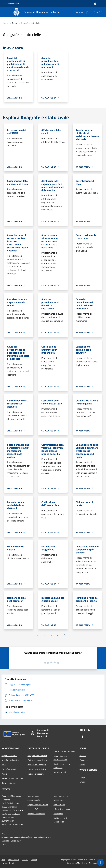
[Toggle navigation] (5, 12)
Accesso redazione (97, 863)
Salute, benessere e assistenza (62, 766)
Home (6, 23)
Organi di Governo (9, 756)
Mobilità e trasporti (36, 774)
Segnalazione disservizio (38, 804)
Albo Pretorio (59, 804)
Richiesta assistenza (36, 814)
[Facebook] (86, 12)
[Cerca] (101, 12)
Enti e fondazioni (9, 769)
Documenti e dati (9, 783)
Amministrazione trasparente (61, 798)
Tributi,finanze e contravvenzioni (60, 758)
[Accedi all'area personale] (95, 4)
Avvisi (82, 765)
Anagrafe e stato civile (37, 756)
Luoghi (82, 777)
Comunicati (84, 760)
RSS (3, 860)
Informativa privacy (62, 809)
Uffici (4, 765)
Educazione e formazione (64, 751)
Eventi (82, 782)
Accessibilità (13, 860)
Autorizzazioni (60, 772)
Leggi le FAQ (33, 809)
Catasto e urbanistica (37, 769)
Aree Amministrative (10, 760)
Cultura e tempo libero (37, 760)
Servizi (15, 23)
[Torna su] (100, 862)
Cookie (34, 860)
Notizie (83, 756)
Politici (4, 774)
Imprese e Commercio (37, 765)
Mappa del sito (9, 863)
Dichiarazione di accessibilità (60, 820)
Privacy (25, 860)
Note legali (58, 814)
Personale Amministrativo (13, 778)
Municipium (82, 863)
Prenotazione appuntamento (34, 798)
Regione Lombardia (12, 4)
